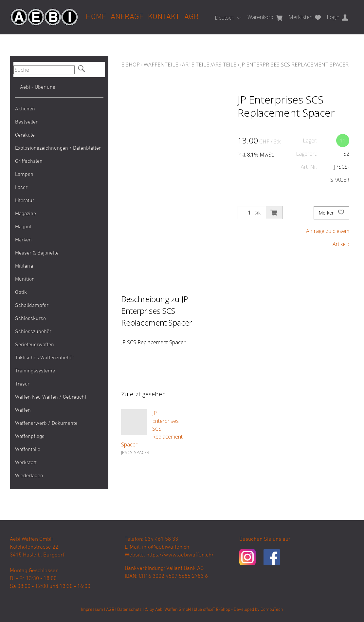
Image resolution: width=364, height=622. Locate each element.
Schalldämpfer (32, 306)
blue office (204, 610)
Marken (23, 240)
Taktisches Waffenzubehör (45, 358)
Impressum (92, 610)
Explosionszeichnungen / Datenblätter (58, 148)
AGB (191, 17)
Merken (331, 213)
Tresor (22, 384)
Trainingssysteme (35, 371)
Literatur (25, 201)
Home (96, 17)
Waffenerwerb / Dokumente (46, 424)
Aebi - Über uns (38, 87)
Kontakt (164, 17)
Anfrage (127, 17)
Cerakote (25, 135)
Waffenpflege (30, 437)
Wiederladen (29, 476)
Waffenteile (28, 450)
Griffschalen (29, 161)
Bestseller (26, 122)
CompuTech (272, 610)
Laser (21, 188)
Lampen (24, 175)
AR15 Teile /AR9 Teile (209, 65)
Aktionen (25, 109)
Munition (25, 279)
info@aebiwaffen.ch (166, 547)
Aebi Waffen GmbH (173, 610)
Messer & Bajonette (37, 253)
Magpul (23, 227)
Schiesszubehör (33, 332)
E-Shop (130, 65)
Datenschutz (129, 610)
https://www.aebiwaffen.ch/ (180, 555)
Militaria (24, 266)
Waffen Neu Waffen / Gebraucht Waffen (51, 404)
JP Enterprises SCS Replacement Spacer (294, 65)
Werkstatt (26, 463)
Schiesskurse (30, 319)
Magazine (26, 214)
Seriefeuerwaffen (35, 345)
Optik (21, 292)
